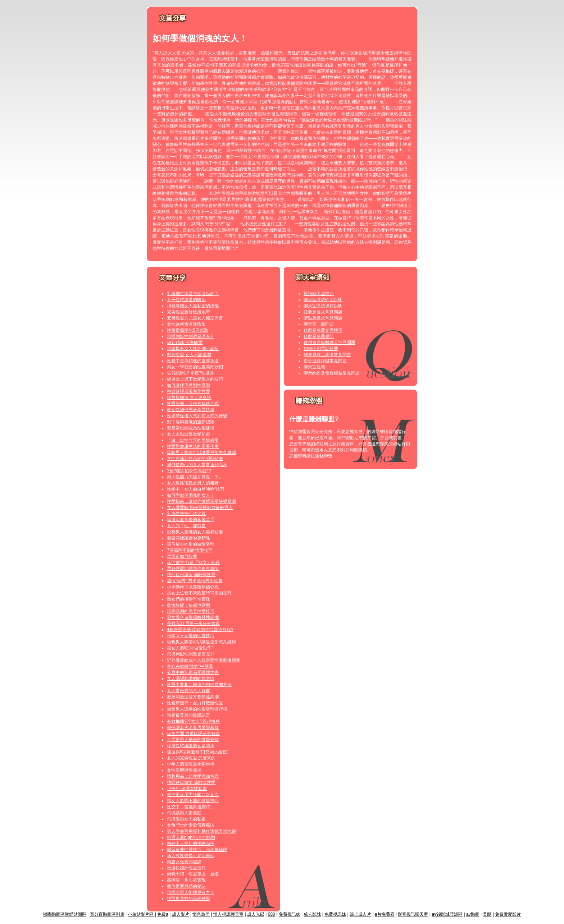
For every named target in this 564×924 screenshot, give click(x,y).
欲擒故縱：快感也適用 (188, 605)
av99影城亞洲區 (447, 914)
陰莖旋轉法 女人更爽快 (189, 397)
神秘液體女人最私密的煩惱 (193, 306)
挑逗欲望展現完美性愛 (188, 391)
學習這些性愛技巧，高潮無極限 (197, 850)
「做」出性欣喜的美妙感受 (193, 440)
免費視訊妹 (290, 914)
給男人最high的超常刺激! (191, 837)
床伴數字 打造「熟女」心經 (193, 562)
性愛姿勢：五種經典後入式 (193, 404)
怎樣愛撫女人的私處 (186, 819)
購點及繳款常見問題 (323, 318)
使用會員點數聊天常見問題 (329, 343)
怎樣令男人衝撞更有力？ (191, 892)
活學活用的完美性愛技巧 (191, 611)
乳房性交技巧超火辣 (186, 514)
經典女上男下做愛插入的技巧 (195, 379)
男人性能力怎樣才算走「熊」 (195, 477)
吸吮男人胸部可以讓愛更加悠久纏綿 (201, 452)
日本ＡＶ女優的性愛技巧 (191, 636)
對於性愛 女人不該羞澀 (189, 355)
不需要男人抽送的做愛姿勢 (193, 740)
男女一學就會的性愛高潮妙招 (195, 367)
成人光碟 (256, 914)
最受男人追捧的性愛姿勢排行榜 (197, 709)
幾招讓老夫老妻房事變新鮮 (193, 727)
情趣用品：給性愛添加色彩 (193, 776)
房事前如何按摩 (182, 556)
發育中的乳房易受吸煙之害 (193, 672)
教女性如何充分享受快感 (191, 410)
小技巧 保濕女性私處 (187, 789)
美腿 (487, 914)
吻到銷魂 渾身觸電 (185, 343)
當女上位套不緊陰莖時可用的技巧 (199, 593)
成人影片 (181, 914)
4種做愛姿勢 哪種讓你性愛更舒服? (200, 630)
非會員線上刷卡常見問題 (327, 355)
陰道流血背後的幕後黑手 (191, 520)
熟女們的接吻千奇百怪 (188, 599)
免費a (163, 914)
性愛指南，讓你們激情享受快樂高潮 (201, 501)
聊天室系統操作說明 (323, 306)
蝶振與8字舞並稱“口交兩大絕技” (198, 752)
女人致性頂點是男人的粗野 (193, 483)
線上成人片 (360, 914)
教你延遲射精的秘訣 (186, 886)
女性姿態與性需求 (184, 770)
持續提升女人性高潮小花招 (193, 349)
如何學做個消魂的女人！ (191, 495)
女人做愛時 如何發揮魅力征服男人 (200, 507)
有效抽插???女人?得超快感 (193, 721)
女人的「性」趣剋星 (186, 526)
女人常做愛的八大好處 (188, 691)
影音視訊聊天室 (413, 914)
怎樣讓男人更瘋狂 (184, 813)
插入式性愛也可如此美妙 (191, 856)
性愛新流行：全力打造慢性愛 (195, 703)
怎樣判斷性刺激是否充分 (191, 336)
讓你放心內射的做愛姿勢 (191, 544)
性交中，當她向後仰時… (191, 807)
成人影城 (312, 914)
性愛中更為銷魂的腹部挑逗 (193, 361)
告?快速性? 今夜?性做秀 (190, 373)
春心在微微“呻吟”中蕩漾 (190, 666)
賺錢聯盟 (324, 456)
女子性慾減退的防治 (186, 300)
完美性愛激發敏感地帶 (188, 312)
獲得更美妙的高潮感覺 (188, 898)
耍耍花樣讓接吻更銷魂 (188, 538)
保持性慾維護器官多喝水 (191, 746)
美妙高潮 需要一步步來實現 (193, 624)
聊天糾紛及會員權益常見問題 (332, 373)
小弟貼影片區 (141, 914)
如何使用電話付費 (321, 349)
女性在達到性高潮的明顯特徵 (195, 459)
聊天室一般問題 (319, 324)
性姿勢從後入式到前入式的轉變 (197, 416)
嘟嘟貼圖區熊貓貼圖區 (65, 914)
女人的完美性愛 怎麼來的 (191, 758)
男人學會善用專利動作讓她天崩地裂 (201, 831)
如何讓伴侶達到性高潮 (188, 385)
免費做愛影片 (508, 914)
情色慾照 (201, 914)
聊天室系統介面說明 (323, 300)
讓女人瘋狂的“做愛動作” (190, 648)
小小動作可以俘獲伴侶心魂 (193, 587)
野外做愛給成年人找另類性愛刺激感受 (204, 660)
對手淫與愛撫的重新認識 (191, 422)
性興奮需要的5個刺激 (188, 330)
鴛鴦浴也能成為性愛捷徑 (191, 428)
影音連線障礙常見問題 (325, 361)
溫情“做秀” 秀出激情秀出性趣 (195, 581)
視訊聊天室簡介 (319, 294)
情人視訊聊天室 (228, 914)
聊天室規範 (314, 367)
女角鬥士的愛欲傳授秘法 (191, 825)
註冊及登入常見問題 (323, 312)
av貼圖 (473, 914)
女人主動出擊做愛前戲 (188, 434)
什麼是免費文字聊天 (323, 330)
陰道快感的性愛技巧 (186, 868)
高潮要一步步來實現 (186, 880)
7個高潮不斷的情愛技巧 (190, 550)
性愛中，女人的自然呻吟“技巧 (196, 489)
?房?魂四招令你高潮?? (189, 471)
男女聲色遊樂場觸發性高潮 (193, 617)
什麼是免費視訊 (319, 336)
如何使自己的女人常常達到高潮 (197, 465)
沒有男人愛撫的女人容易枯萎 (195, 532)
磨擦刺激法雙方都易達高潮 (193, 697)
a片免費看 (385, 914)
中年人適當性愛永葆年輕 (191, 764)
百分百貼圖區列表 (107, 914)
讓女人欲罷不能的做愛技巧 (193, 801)
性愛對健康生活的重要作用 (193, 446)
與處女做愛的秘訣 (184, 862)
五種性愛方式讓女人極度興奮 (195, 318)
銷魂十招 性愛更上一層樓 (193, 874)
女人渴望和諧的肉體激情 (191, 679)
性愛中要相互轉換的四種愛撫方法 (199, 685)
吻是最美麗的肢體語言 (188, 715)
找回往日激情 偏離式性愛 (191, 575)
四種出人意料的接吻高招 (191, 843)
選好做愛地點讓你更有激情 (193, 569)
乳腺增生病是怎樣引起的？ (193, 294)
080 (272, 914)
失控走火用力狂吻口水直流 (193, 795)
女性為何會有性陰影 (186, 324)
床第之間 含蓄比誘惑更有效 (193, 734)
